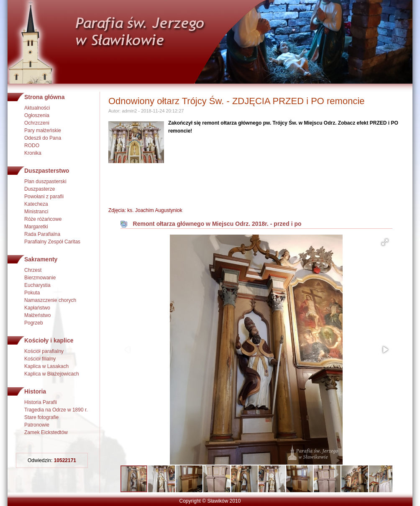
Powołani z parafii (44, 197)
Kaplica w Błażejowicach (52, 374)
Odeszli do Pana (43, 138)
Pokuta (32, 293)
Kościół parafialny (44, 351)
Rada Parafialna (42, 234)
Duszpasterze (40, 189)
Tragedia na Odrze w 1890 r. (56, 410)
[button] (385, 242)
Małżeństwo (37, 315)
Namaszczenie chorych (50, 300)
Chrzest (33, 270)
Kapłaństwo (37, 308)
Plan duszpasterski (45, 181)
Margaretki (36, 227)
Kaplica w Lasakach (46, 366)
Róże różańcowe (43, 219)
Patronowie (37, 425)
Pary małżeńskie (43, 130)
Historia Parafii (41, 402)
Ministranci (36, 212)
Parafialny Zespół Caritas (52, 242)
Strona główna (44, 97)
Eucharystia (37, 285)
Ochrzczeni (37, 123)
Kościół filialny (40, 359)
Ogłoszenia (37, 115)
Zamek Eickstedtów (46, 432)
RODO (32, 146)
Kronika (33, 153)
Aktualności (37, 108)
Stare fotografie (41, 417)
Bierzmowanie (40, 278)
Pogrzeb (34, 323)
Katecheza (36, 204)
